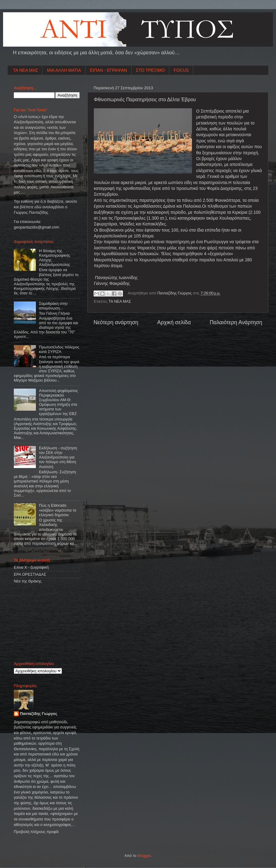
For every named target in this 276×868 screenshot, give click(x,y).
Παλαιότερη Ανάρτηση (236, 322)
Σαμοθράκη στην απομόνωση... (53, 306)
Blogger (144, 856)
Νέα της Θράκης (28, 581)
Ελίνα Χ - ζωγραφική (31, 567)
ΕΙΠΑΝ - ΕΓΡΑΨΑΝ (108, 70)
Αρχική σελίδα (174, 322)
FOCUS (181, 70)
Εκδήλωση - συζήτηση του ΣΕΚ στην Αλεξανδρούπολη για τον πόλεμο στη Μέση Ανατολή (58, 457)
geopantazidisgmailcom (36, 227)
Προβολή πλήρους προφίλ (36, 832)
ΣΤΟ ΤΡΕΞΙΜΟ (150, 70)
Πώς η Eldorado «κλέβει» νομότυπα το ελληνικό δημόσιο (58, 510)
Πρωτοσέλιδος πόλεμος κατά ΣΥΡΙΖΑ (59, 350)
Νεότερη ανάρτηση (116, 322)
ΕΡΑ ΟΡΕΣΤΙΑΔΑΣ (30, 574)
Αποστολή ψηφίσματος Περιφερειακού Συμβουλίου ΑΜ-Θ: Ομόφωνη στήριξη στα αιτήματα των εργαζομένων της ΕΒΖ (58, 402)
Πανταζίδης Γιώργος (175, 293)
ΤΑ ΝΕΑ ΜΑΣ (26, 70)
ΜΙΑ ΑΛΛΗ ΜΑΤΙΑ (64, 70)
